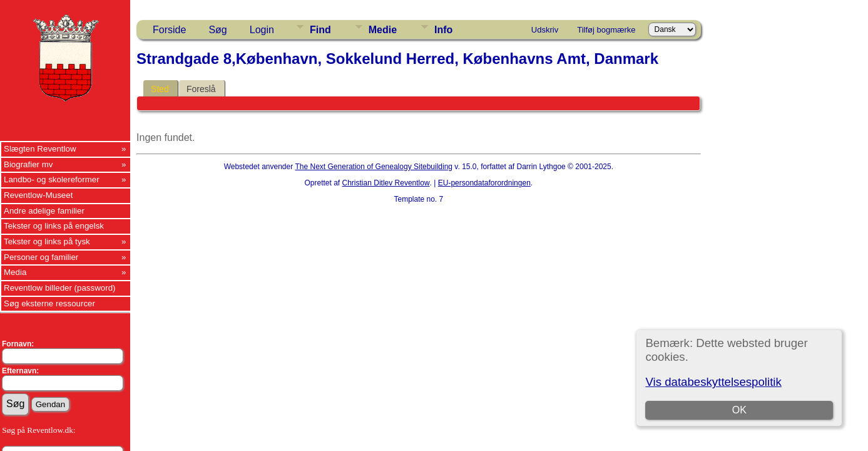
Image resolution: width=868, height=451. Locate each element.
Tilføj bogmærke (606, 30)
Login (262, 30)
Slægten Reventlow (40, 149)
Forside (169, 30)
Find (320, 30)
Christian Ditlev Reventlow (386, 183)
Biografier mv (28, 164)
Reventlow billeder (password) (60, 288)
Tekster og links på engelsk (54, 226)
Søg (217, 30)
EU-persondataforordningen (484, 183)
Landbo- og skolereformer (52, 179)
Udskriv (545, 30)
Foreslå (201, 89)
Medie (383, 30)
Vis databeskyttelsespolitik (713, 382)
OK (739, 410)
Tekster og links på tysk (47, 241)
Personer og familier (41, 257)
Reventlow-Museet (38, 195)
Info (443, 30)
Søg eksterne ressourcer (49, 303)
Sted (160, 89)
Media (15, 272)
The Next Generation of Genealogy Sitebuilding (374, 167)
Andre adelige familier (44, 211)
